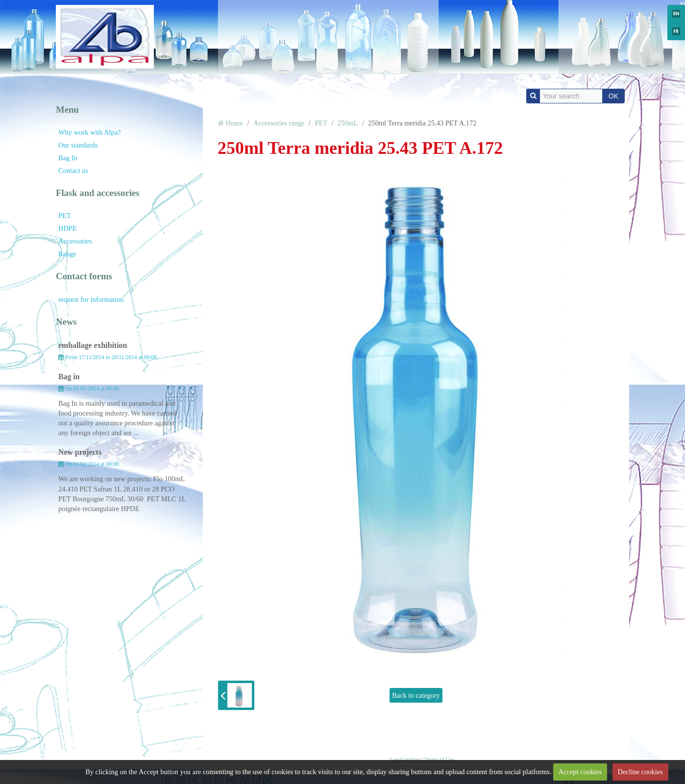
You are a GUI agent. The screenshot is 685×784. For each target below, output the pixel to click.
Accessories (75, 241)
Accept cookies (580, 772)
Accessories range (279, 123)
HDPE (68, 228)
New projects (80, 452)
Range (67, 254)
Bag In (68, 158)
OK (613, 96)
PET (65, 216)
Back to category (416, 695)
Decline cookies (640, 772)
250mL (348, 123)
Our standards (78, 145)
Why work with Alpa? (90, 132)
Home (234, 123)
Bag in (69, 377)
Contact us (73, 171)
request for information (91, 299)
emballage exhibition (93, 345)
